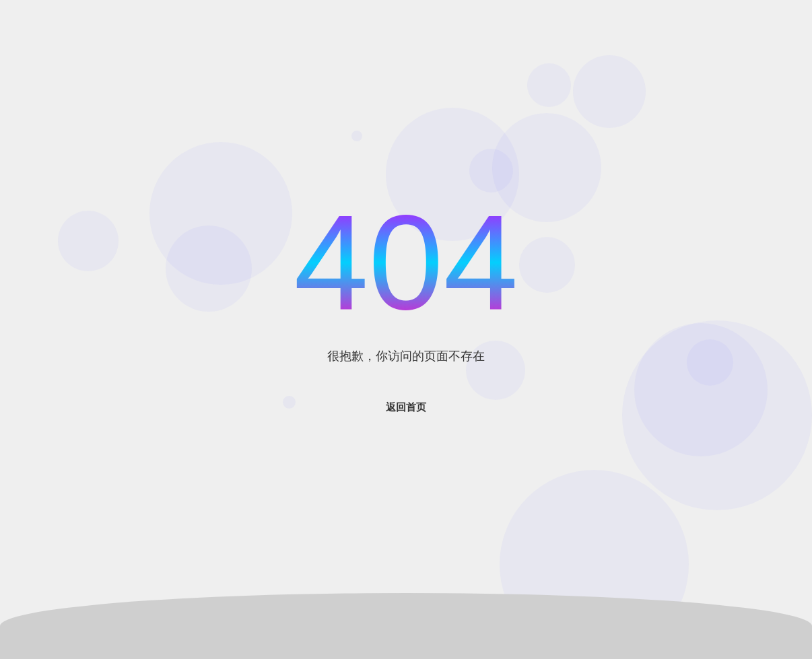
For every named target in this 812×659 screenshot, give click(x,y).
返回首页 (406, 407)
